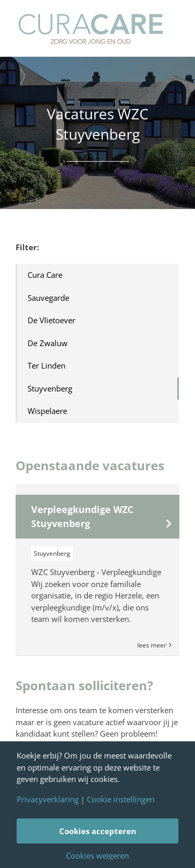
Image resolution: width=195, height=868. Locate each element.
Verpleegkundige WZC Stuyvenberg (82, 516)
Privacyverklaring (48, 799)
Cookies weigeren (97, 856)
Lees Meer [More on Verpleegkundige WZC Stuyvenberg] (152, 645)
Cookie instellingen (121, 799)
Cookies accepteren (98, 831)
